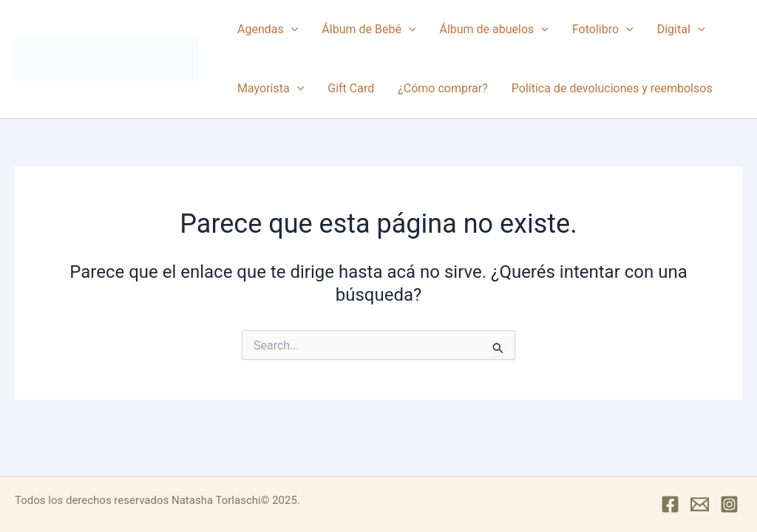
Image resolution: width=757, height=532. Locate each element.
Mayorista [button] (271, 89)
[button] (291, 30)
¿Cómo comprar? (443, 88)
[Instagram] (729, 504)
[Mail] (700, 504)
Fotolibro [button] (603, 30)
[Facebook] (670, 504)
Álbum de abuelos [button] (493, 30)
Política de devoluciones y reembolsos (612, 88)
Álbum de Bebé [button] (369, 30)
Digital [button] (681, 30)
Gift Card (351, 88)
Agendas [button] (268, 30)
